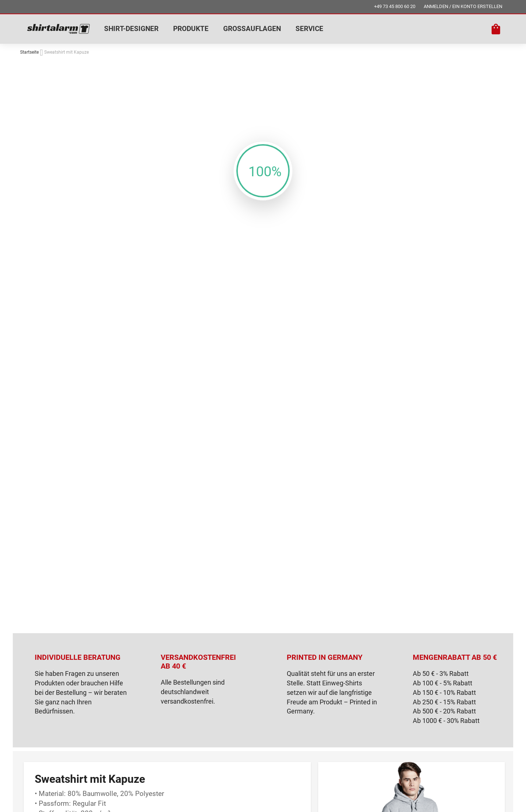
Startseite (29, 52)
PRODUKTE (191, 29)
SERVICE (309, 29)
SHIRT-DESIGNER (131, 29)
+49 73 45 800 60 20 (395, 6)
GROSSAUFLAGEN (252, 29)
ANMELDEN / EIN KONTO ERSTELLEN (463, 6)
